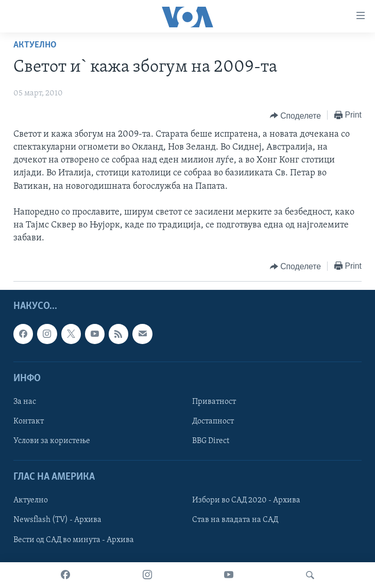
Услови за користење (52, 441)
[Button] (295, 116)
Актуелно (35, 45)
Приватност (214, 402)
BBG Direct (211, 441)
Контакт (29, 421)
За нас (25, 402)
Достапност (213, 421)
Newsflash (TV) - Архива (57, 520)
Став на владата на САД (235, 520)
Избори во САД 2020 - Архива (246, 500)
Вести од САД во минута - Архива (74, 540)
